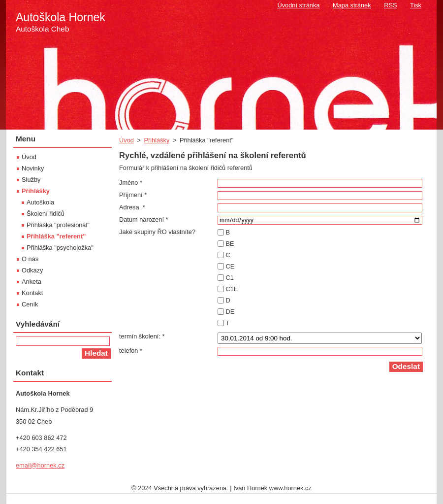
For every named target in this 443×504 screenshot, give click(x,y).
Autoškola (40, 202)
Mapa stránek (352, 5)
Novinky (33, 168)
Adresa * (132, 207)
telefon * (131, 351)
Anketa (32, 282)
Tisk (416, 5)
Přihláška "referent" (56, 236)
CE (230, 266)
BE (230, 244)
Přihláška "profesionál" (58, 225)
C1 (230, 278)
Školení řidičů (46, 214)
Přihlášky (157, 140)
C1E (232, 289)
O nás (30, 259)
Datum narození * (144, 219)
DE (230, 312)
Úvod (127, 140)
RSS (390, 5)
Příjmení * (133, 195)
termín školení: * (142, 336)
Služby (31, 180)
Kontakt (32, 293)
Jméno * (131, 183)
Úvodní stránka (298, 5)
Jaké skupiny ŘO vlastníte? (157, 232)
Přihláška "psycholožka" (60, 248)
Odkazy (32, 270)
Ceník (30, 304)
